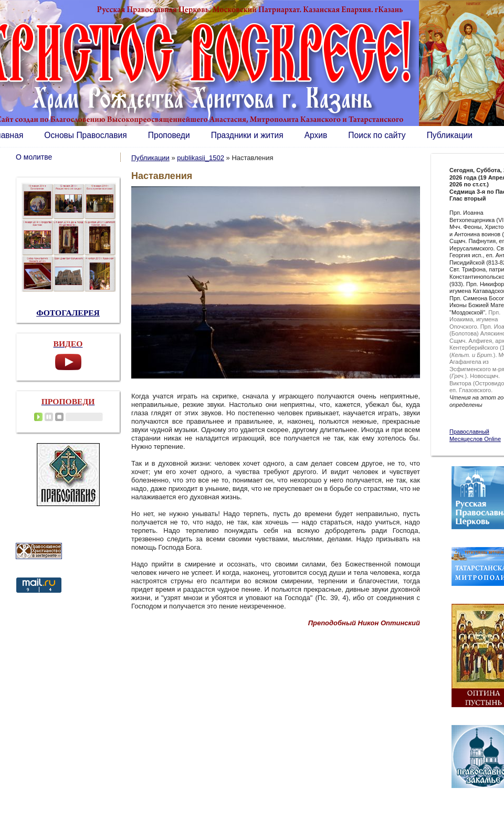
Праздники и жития (247, 135)
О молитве (34, 157)
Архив (316, 135)
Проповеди (169, 135)
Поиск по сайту (377, 135)
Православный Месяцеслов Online (475, 435)
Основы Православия (85, 135)
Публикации (450, 135)
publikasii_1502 (201, 158)
